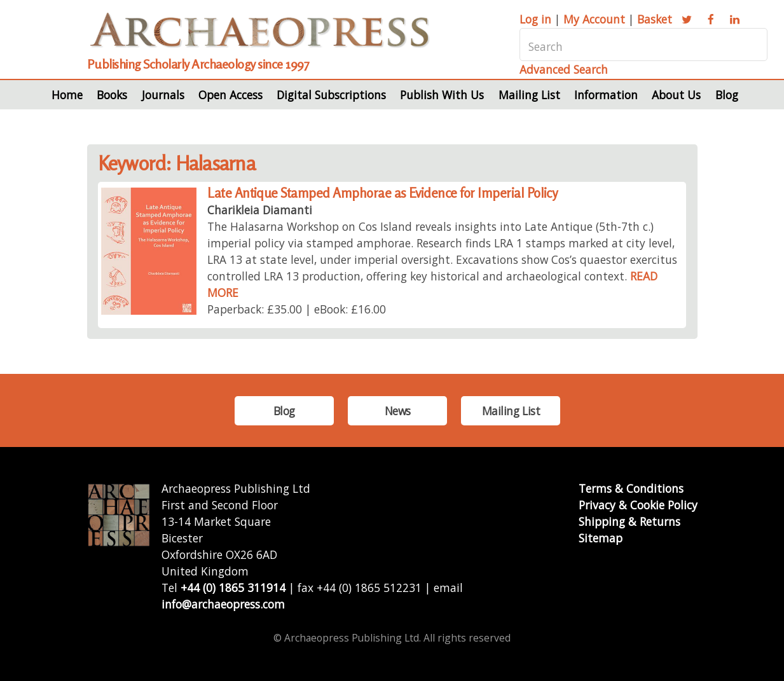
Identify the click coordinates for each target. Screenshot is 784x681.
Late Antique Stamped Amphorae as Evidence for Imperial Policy (382, 193)
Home (67, 95)
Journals (163, 95)
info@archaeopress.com (223, 604)
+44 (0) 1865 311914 (233, 588)
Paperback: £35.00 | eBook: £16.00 (297, 309)
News (398, 411)
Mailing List (529, 95)
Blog (727, 95)
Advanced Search (564, 69)
